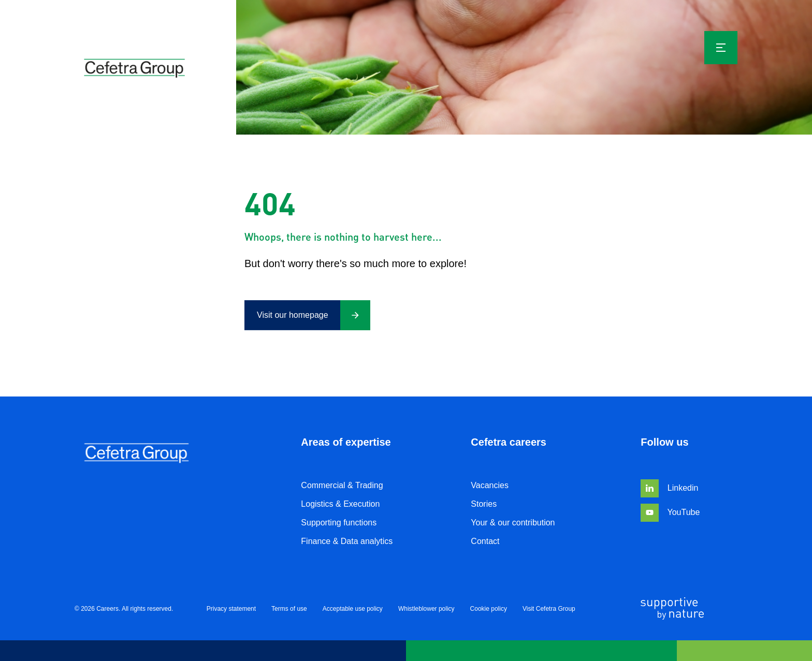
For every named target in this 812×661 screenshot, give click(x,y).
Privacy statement (231, 609)
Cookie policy (489, 609)
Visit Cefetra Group (549, 609)
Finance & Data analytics (347, 541)
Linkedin (669, 488)
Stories (484, 504)
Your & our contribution (513, 523)
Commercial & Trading (342, 485)
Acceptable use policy (353, 609)
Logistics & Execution (340, 504)
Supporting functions (339, 523)
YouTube (670, 512)
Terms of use (289, 609)
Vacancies (490, 485)
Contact (485, 541)
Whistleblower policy (426, 609)
